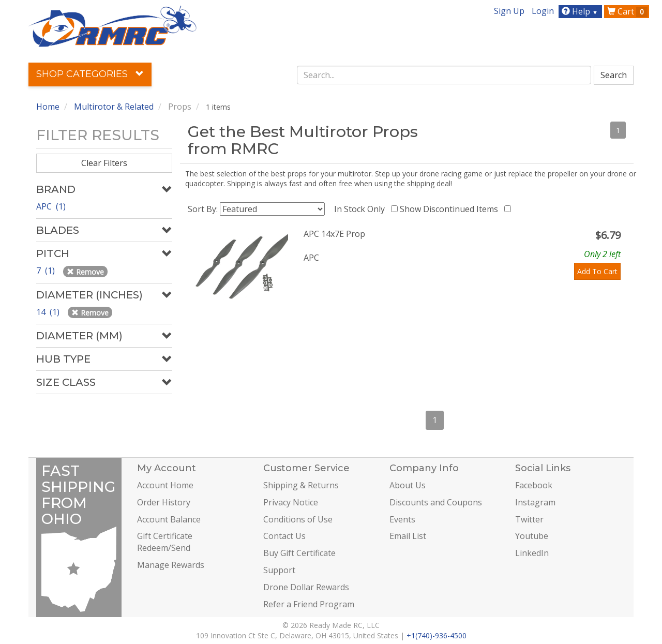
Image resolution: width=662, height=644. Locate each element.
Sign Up (509, 11)
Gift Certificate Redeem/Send (165, 542)
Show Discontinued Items (451, 209)
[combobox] (444, 75)
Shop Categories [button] (90, 74)
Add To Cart (597, 271)
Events (402, 519)
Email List (408, 536)
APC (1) (51, 206)
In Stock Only (362, 209)
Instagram (535, 502)
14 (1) (49, 312)
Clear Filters (104, 163)
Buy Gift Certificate (299, 553)
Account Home (165, 485)
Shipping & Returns (301, 485)
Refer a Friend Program (309, 604)
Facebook (534, 485)
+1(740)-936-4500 (437, 635)
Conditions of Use (298, 519)
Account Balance (169, 519)
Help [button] (581, 11)
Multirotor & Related (114, 107)
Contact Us (284, 536)
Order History (164, 502)
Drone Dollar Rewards (306, 587)
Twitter (529, 519)
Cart (627, 11)
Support (279, 570)
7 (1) (47, 271)
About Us (408, 485)
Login (543, 11)
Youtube (532, 536)
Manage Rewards (171, 565)
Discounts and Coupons (436, 502)
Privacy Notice (291, 502)
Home (48, 107)
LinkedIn (532, 553)
